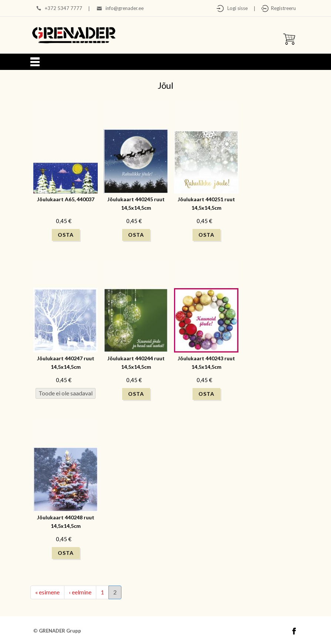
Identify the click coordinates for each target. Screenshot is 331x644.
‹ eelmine (80, 592)
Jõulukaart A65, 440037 (66, 199)
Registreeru (282, 8)
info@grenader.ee (125, 8)
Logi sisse (236, 8)
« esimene (47, 592)
